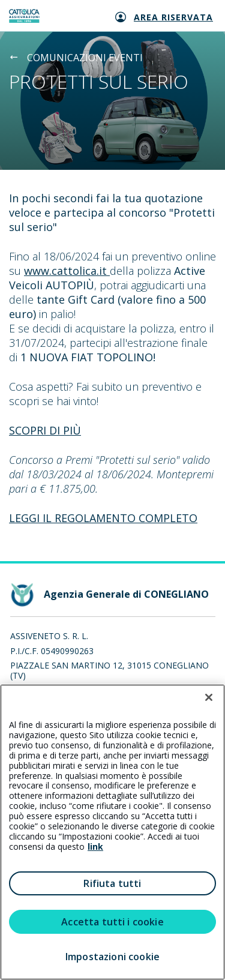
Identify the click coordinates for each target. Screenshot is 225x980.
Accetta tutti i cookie (112, 922)
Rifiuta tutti (112, 883)
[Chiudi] (209, 697)
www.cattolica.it (67, 271)
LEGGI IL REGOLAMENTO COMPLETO (103, 518)
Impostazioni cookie (112, 957)
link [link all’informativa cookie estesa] (95, 846)
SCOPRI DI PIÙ (45, 430)
